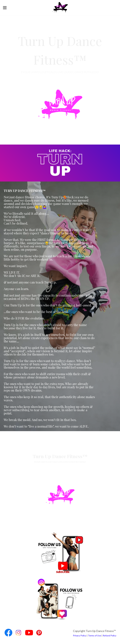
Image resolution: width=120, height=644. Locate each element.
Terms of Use (95, 636)
